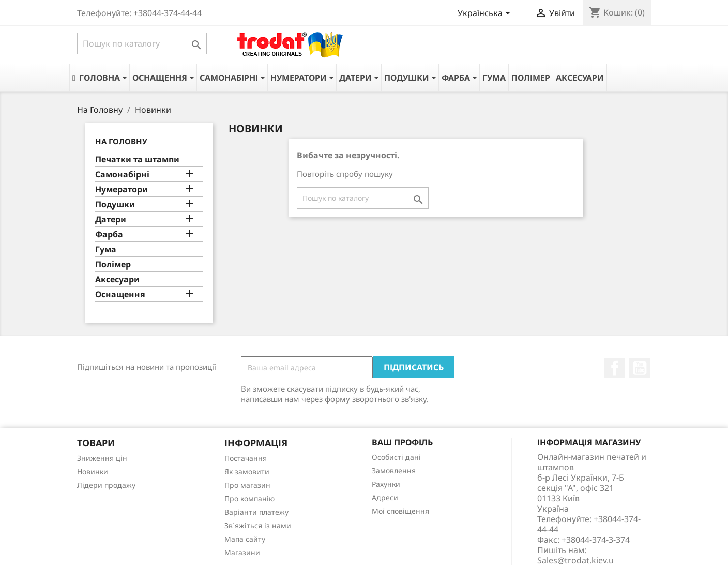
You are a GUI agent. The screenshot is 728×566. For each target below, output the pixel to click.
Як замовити (247, 472)
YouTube (640, 368)
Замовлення (394, 471)
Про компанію (249, 498)
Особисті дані (396, 457)
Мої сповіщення (400, 511)
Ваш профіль (402, 442)
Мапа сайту (245, 539)
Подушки (115, 205)
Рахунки (386, 484)
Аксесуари (117, 280)
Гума (106, 250)
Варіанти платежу (256, 512)
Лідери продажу (106, 485)
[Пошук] (142, 43)
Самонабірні (122, 175)
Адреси (385, 497)
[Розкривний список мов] (486, 14)
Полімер (113, 265)
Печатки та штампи (137, 160)
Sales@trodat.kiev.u (575, 560)
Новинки (93, 472)
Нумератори (122, 190)
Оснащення (120, 295)
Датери (111, 220)
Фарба (109, 235)
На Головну (121, 141)
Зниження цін (102, 458)
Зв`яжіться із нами (258, 525)
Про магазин (247, 485)
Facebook (615, 368)
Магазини (242, 552)
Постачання (246, 458)
